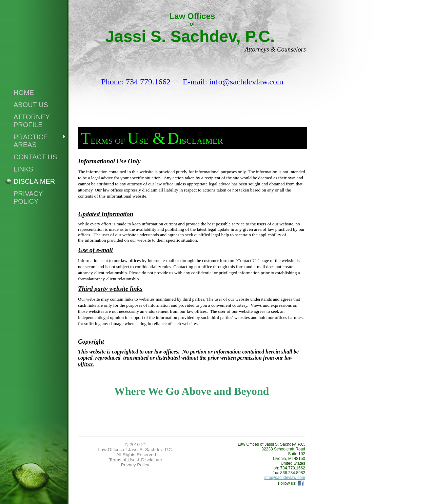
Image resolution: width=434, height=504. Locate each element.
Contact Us (35, 157)
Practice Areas (31, 141)
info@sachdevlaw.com (285, 478)
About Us (31, 105)
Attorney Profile (32, 121)
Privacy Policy (28, 197)
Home (24, 93)
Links (23, 169)
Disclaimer (34, 181)
